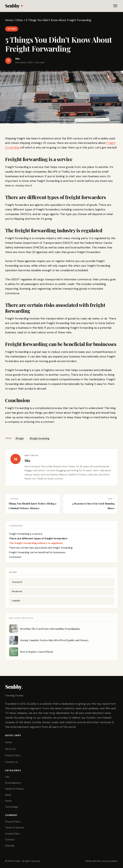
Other (19, 20)
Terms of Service (15, 828)
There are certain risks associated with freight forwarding (41, 551)
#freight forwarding (39, 438)
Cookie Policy (13, 834)
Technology (12, 807)
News (8, 795)
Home (9, 20)
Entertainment (13, 783)
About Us (10, 749)
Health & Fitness (14, 789)
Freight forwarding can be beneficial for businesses (37, 555)
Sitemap (10, 846)
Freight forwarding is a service (26, 537)
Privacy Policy (13, 755)
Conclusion (15, 560)
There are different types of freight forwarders (38, 542)
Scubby (14, 6)
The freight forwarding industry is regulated (36, 546)
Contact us (11, 762)
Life (7, 777)
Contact (10, 840)
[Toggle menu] (115, 6)
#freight (20, 438)
